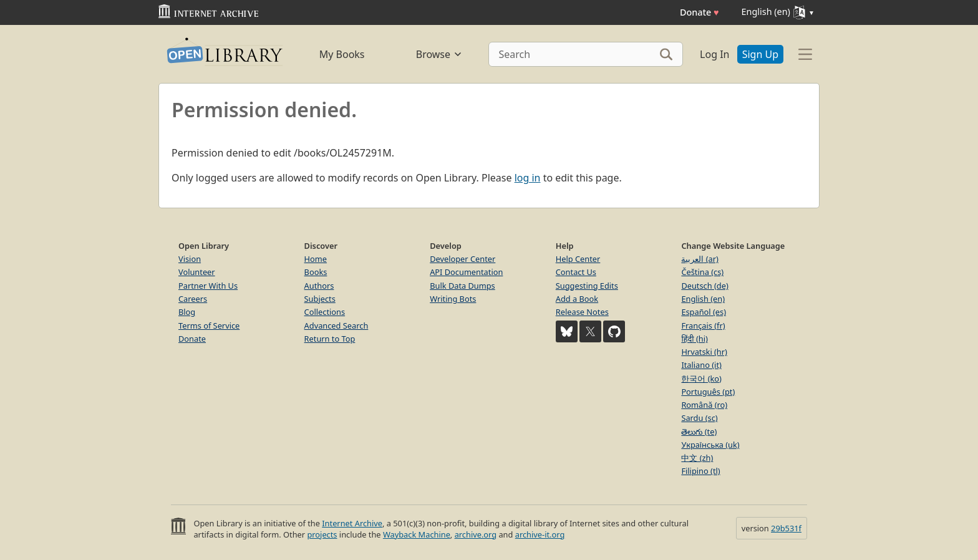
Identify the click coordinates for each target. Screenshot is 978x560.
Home (316, 259)
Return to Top (330, 339)
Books (316, 272)
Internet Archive (352, 523)
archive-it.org (540, 534)
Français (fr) (703, 326)
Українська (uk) (710, 445)
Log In (714, 54)
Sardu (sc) (699, 418)
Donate (700, 12)
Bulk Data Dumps (462, 286)
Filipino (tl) (700, 471)
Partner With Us (208, 286)
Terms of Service (209, 326)
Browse (439, 54)
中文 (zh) (697, 458)
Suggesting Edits (587, 286)
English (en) (703, 299)
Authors (319, 286)
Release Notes (582, 312)
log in (528, 178)
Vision (190, 259)
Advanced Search (336, 326)
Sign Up (760, 54)
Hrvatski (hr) (704, 352)
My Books (342, 54)
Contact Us (576, 272)
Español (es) (704, 312)
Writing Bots (453, 299)
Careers (193, 299)
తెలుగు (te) (699, 432)
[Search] (586, 54)
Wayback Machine (417, 534)
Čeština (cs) (702, 272)
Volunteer (197, 272)
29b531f (786, 528)
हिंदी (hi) (694, 339)
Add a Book (577, 299)
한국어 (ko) (701, 379)
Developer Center (462, 259)
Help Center (578, 259)
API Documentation (466, 272)
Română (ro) (704, 405)
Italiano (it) (701, 365)
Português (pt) (708, 392)
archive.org (476, 534)
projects (322, 534)
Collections (325, 312)
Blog (187, 312)
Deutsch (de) (704, 286)
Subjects (320, 299)
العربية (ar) (700, 259)
